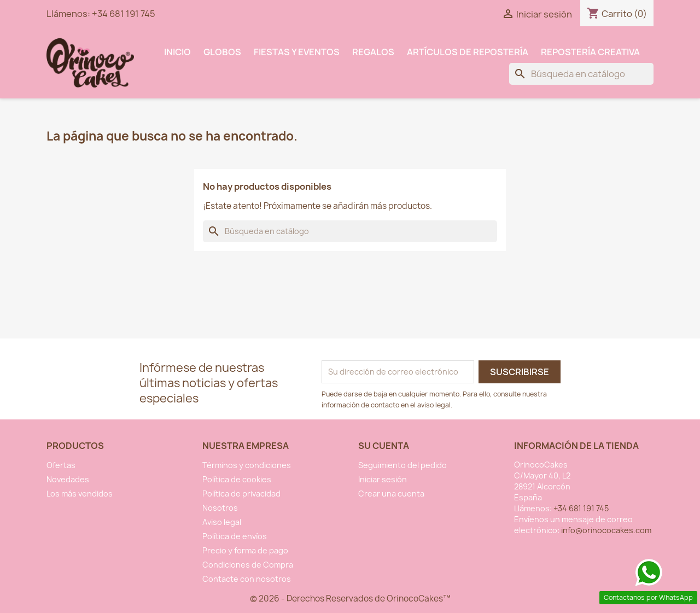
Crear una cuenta (391, 494)
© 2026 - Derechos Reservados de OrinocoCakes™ (350, 599)
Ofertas (61, 465)
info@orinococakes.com (606, 530)
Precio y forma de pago (245, 550)
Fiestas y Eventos (297, 52)
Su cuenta (384, 446)
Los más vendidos (80, 494)
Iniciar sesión (383, 479)
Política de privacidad (241, 494)
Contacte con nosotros (247, 579)
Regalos (373, 52)
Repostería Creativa (590, 52)
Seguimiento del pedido (402, 465)
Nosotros (220, 508)
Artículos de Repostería (468, 52)
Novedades (68, 479)
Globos (222, 52)
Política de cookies (237, 479)
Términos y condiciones (247, 465)
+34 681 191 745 (124, 14)
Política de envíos (235, 536)
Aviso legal (222, 522)
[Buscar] (581, 74)
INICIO (177, 52)
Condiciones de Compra (248, 565)
